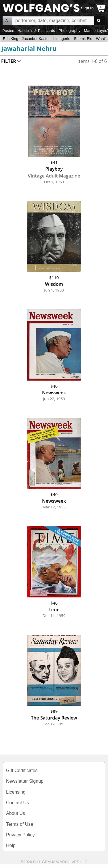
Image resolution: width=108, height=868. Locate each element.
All (7, 21)
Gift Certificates (22, 770)
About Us (16, 813)
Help (11, 845)
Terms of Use (20, 824)
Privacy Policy (20, 835)
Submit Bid (83, 39)
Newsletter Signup (25, 781)
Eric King (11, 39)
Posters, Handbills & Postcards (29, 31)
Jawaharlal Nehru (29, 48)
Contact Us (17, 803)
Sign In (87, 8)
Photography (69, 31)
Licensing (16, 792)
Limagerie (62, 39)
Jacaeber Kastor (36, 39)
